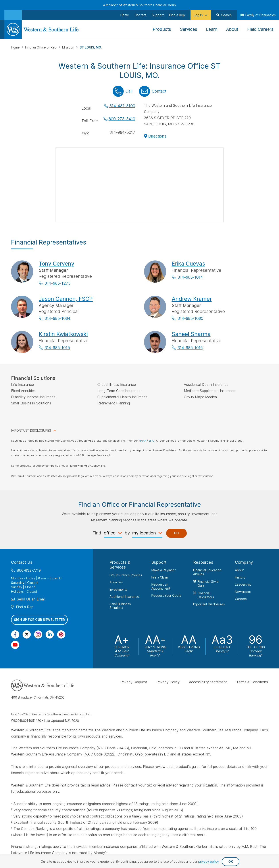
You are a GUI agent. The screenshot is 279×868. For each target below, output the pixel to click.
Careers (241, 599)
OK (231, 861)
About (239, 570)
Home (16, 47)
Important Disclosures (209, 604)
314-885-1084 (57, 318)
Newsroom (243, 591)
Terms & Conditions (252, 682)
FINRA (143, 441)
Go (176, 533)
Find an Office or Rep (41, 47)
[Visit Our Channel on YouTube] (15, 645)
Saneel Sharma (191, 334)
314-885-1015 (57, 348)
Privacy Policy (168, 682)
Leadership (243, 584)
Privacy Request (134, 682)
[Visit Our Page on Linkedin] (50, 634)
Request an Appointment (161, 586)
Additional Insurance (124, 597)
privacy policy (209, 861)
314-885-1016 (190, 348)
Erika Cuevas (188, 264)
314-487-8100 (122, 106)
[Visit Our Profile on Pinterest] (61, 634)
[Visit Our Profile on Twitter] (27, 634)
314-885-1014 (190, 277)
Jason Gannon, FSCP (66, 299)
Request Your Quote (166, 595)
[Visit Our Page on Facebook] (15, 634)
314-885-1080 (190, 318)
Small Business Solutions (120, 606)
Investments (118, 589)
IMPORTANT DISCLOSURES (31, 430)
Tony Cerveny (57, 264)
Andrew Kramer (192, 299)
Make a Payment (164, 570)
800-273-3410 (122, 119)
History (240, 577)
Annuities (116, 582)
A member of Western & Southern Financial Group (139, 5)
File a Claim (160, 577)
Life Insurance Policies (126, 575)
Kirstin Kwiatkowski (63, 334)
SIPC (152, 441)
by (127, 533)
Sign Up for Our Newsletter (39, 620)
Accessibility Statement (208, 682)
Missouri (69, 47)
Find (97, 533)
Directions (157, 136)
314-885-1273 (57, 283)
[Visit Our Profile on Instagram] (38, 634)
